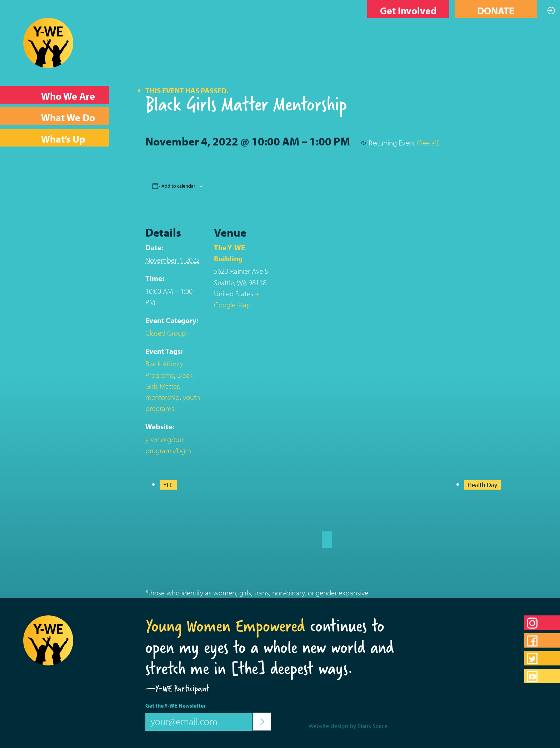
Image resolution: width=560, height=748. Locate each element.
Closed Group (166, 333)
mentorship (162, 397)
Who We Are (68, 96)
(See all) (428, 143)
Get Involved (408, 11)
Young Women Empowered (225, 626)
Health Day (482, 485)
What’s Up (63, 139)
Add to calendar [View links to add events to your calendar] (178, 186)
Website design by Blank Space (348, 726)
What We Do (68, 117)
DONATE (496, 11)
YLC (168, 485)
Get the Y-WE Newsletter (176, 705)
